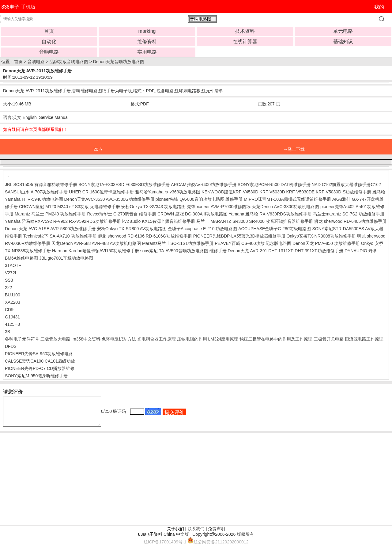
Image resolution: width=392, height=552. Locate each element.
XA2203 (13, 302)
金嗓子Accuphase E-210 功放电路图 (202, 229)
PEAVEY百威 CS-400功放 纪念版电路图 (253, 243)
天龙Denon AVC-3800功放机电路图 (285, 207)
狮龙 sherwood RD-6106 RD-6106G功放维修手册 (145, 236)
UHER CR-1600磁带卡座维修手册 (101, 192)
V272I (11, 273)
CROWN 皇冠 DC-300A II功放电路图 (192, 214)
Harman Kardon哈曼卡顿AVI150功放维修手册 (96, 251)
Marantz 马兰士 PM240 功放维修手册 (50, 214)
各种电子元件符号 (22, 339)
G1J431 (12, 317)
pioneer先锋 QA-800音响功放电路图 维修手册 (199, 199)
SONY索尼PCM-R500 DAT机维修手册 (274, 185)
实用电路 (147, 52)
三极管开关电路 (329, 339)
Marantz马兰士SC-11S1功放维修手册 (178, 243)
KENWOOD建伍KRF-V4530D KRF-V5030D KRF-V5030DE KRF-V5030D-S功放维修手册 (286, 192)
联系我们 (196, 534)
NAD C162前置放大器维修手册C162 (346, 185)
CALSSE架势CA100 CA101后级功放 (40, 361)
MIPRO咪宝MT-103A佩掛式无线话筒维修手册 (287, 199)
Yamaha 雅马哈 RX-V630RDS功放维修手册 (270, 214)
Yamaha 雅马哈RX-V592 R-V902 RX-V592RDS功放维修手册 (63, 221)
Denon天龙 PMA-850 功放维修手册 (326, 243)
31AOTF (13, 265)
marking (147, 31)
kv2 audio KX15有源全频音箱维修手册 (159, 221)
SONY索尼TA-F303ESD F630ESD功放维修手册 (124, 185)
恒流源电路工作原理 (364, 339)
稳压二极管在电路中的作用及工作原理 (276, 339)
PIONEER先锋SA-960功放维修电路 (39, 354)
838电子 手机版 (18, 7)
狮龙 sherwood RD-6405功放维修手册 (351, 221)
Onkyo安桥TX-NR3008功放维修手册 (321, 236)
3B (8, 332)
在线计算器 (245, 42)
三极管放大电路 (55, 339)
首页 (49, 31)
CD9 (9, 310)
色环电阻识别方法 (119, 339)
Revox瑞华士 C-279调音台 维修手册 (122, 214)
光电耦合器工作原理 (156, 339)
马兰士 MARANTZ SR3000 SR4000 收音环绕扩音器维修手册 (254, 221)
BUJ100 (13, 295)
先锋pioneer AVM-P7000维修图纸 (219, 207)
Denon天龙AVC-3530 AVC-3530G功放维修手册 (109, 199)
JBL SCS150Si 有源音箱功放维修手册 (41, 185)
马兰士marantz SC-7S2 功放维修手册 (349, 214)
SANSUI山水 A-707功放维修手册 (36, 192)
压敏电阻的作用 (192, 339)
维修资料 (147, 42)
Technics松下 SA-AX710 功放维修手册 (60, 236)
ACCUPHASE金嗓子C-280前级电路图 (275, 229)
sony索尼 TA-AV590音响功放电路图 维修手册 (183, 251)
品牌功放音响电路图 (69, 62)
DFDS (11, 346)
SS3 (9, 280)
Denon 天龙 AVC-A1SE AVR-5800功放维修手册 (50, 229)
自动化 (49, 42)
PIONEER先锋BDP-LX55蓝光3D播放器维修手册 (239, 236)
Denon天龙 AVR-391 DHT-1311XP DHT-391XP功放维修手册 (285, 251)
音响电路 (49, 52)
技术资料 (245, 31)
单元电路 (343, 31)
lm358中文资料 (86, 339)
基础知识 (343, 42)
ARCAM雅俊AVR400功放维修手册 (204, 185)
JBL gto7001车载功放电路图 (66, 258)
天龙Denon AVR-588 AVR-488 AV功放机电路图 (96, 243)
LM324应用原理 (223, 339)
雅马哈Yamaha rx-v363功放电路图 (168, 192)
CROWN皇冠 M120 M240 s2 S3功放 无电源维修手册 (70, 207)
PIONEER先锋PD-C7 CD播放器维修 (40, 368)
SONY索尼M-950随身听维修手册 (36, 376)
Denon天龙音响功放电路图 (119, 62)
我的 (379, 7)
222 (8, 287)
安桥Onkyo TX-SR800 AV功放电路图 (132, 229)
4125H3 (12, 324)
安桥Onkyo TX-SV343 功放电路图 (154, 207)
